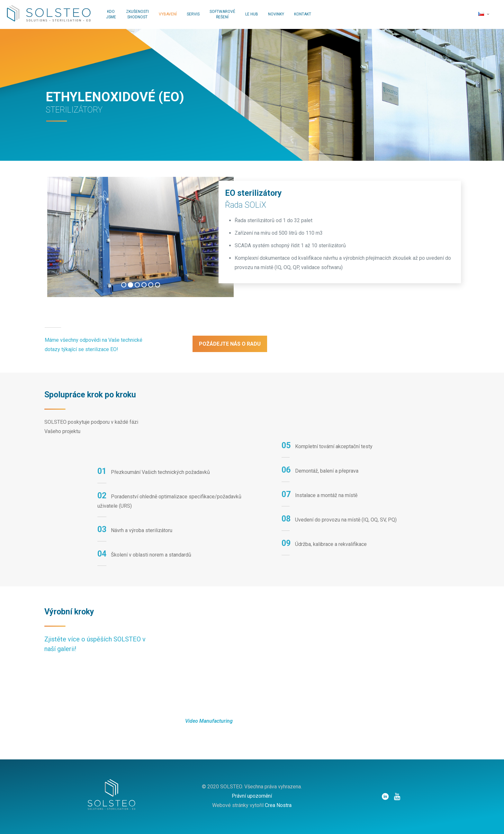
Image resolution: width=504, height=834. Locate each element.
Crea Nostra (278, 805)
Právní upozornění (252, 796)
